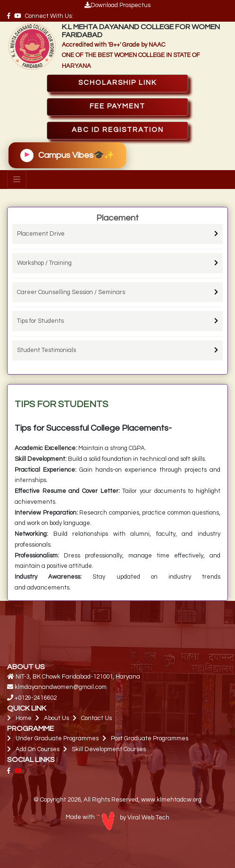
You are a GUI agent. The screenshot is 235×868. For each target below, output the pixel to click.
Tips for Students (40, 321)
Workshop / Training (44, 263)
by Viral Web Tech (133, 818)
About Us (56, 718)
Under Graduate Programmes (57, 738)
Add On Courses (38, 749)
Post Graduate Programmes (150, 738)
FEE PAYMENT (117, 106)
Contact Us (97, 718)
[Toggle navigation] (17, 180)
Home (24, 718)
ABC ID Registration (118, 130)
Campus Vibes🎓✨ (67, 156)
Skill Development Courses (109, 749)
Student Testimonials (46, 350)
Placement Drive (41, 234)
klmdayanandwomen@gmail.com (61, 687)
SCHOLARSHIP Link (117, 83)
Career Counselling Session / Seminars (71, 292)
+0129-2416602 (36, 698)
